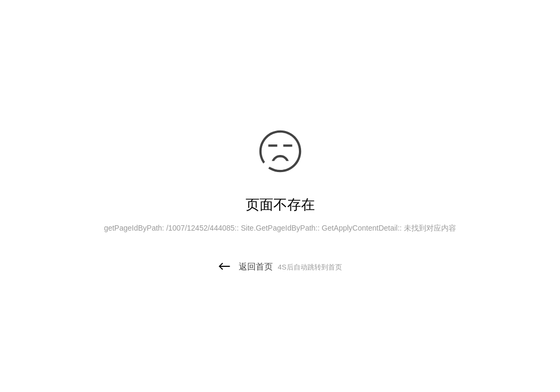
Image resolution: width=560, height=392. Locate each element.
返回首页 (280, 267)
